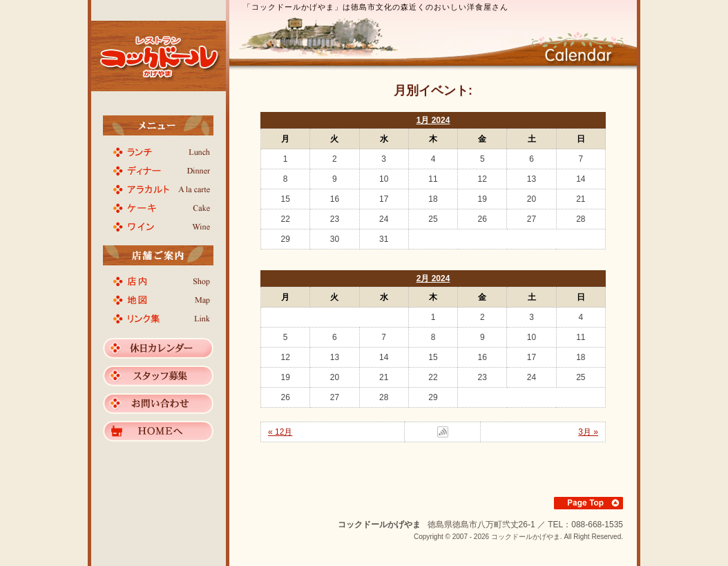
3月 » (588, 432)
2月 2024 (433, 279)
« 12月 (280, 432)
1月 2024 (433, 120)
